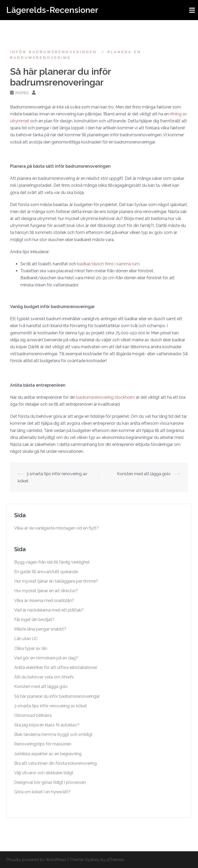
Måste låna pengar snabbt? (40, 629)
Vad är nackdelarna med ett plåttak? (49, 610)
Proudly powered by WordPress (36, 860)
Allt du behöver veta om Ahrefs (44, 677)
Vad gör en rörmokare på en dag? (46, 658)
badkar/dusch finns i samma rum (108, 264)
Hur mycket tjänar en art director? (46, 591)
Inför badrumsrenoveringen (55, 52)
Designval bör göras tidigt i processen (50, 782)
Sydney (92, 860)
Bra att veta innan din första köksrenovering (55, 763)
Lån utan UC (26, 639)
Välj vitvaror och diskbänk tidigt (44, 773)
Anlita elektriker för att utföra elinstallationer (56, 667)
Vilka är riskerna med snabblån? (44, 601)
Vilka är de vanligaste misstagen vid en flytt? (56, 528)
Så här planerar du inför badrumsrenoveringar (57, 696)
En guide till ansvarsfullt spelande (46, 572)
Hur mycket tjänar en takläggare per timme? (56, 581)
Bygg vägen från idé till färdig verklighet (52, 562)
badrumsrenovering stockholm (106, 397)
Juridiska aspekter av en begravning (48, 754)
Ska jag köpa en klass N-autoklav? (47, 725)
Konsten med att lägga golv (144, 474)
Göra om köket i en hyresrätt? (42, 792)
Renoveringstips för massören (43, 744)
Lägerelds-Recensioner (52, 10)
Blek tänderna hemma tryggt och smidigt (53, 734)
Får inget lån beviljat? (34, 620)
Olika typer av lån (31, 648)
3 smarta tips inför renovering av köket (51, 706)
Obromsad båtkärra (33, 715)
